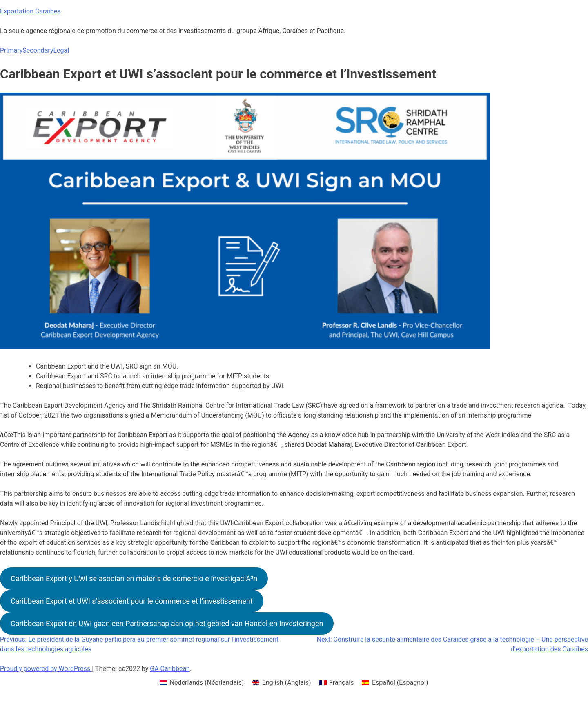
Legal (61, 50)
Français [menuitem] (342, 683)
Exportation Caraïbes (30, 11)
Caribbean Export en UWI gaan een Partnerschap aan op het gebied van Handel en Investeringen (167, 623)
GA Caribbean (170, 669)
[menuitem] (202, 683)
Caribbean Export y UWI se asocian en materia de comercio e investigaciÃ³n (134, 579)
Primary (11, 50)
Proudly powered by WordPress (46, 669)
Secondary (38, 50)
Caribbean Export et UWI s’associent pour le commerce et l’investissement (132, 601)
